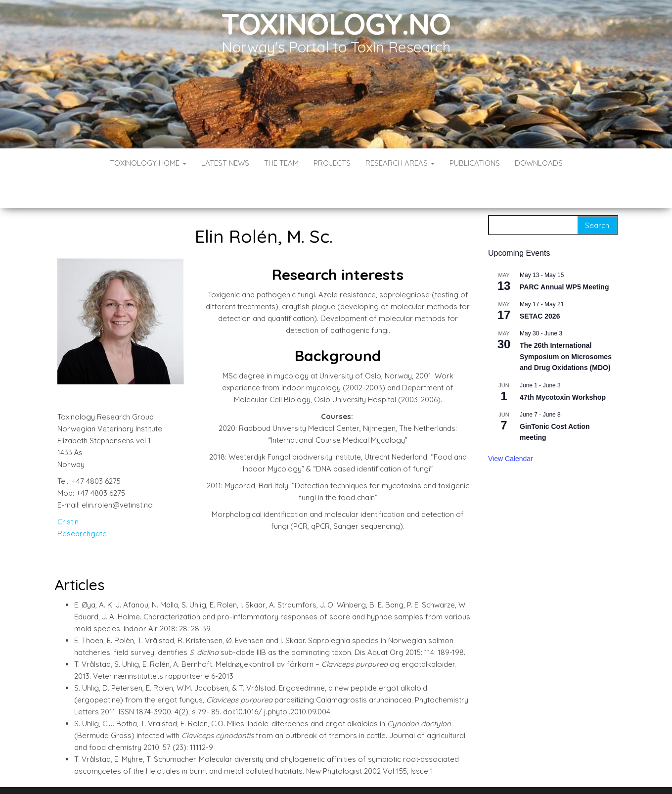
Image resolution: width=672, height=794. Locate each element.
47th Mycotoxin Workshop (563, 368)
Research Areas (400, 163)
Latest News (225, 163)
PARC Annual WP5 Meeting (564, 257)
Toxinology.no (336, 23)
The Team (281, 163)
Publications (475, 163)
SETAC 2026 (540, 286)
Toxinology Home (148, 163)
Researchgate (82, 504)
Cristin (68, 492)
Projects (332, 163)
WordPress (338, 773)
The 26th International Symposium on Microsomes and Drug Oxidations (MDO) (566, 327)
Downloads (539, 163)
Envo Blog (408, 773)
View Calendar (511, 429)
